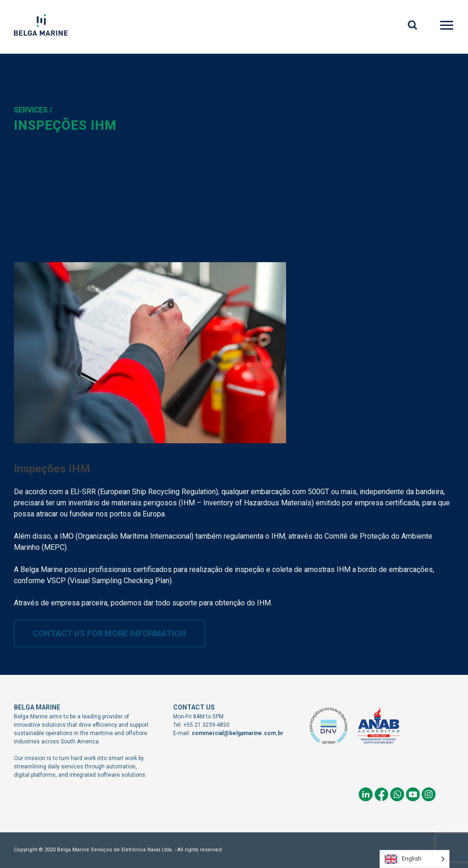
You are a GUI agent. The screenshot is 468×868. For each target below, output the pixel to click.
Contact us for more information (109, 633)
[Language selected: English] (415, 859)
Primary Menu (448, 27)
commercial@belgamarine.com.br (237, 733)
